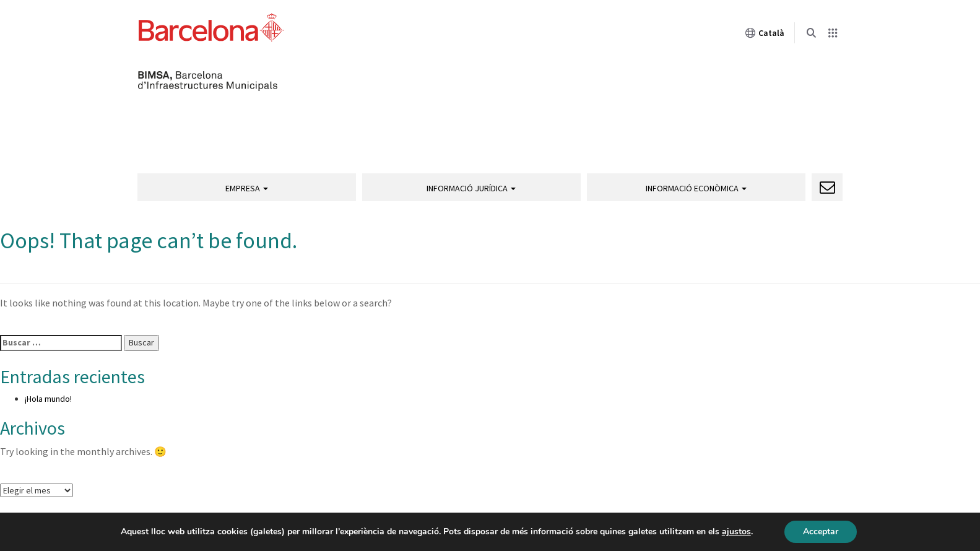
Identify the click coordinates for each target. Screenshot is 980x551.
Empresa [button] (247, 188)
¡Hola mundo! (48, 399)
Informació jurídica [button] (471, 188)
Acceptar (821, 531)
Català (765, 33)
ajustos (736, 532)
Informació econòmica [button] (696, 188)
